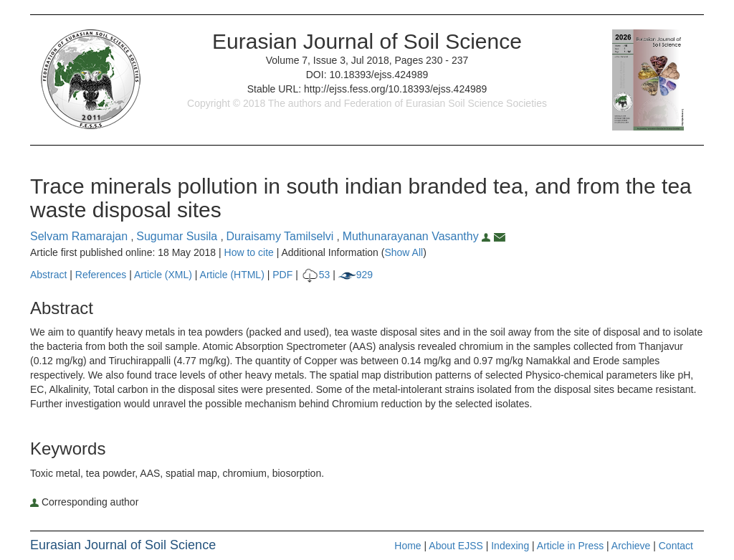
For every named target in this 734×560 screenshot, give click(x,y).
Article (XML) (165, 275)
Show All (404, 252)
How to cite (249, 252)
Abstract (48, 275)
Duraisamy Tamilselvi (281, 236)
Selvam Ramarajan (81, 236)
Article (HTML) (232, 275)
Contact (676, 546)
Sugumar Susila (178, 236)
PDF (282, 275)
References (101, 275)
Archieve (631, 546)
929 (356, 275)
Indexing (510, 546)
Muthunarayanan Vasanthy (418, 236)
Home (407, 546)
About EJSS (456, 546)
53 (316, 275)
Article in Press (570, 546)
